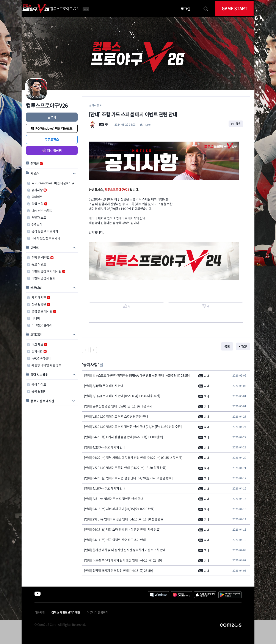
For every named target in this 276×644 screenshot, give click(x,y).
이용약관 (40, 612)
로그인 (186, 9)
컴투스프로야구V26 (64, 9)
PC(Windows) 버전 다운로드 (54, 128)
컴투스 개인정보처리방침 (66, 612)
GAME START (234, 8)
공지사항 (94, 105)
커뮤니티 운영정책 (98, 612)
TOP (244, 346)
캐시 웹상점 (54, 150)
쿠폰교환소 (52, 139)
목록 (227, 346)
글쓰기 (52, 117)
